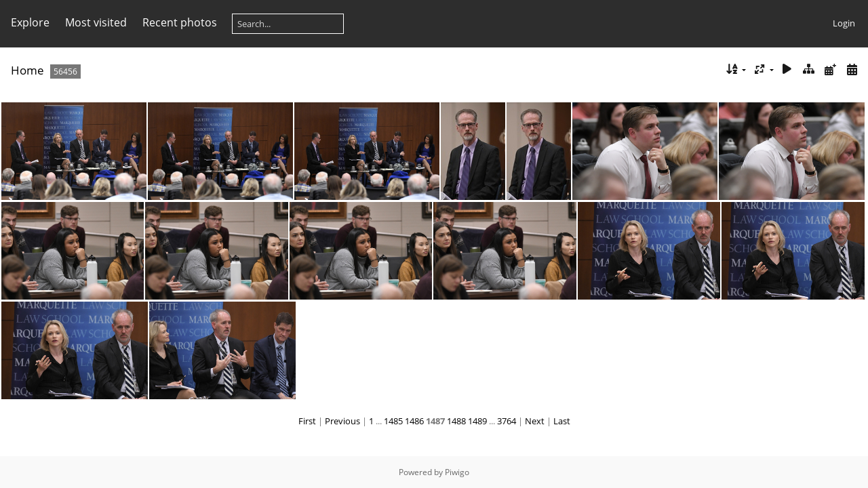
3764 (507, 421)
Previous (342, 421)
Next (535, 421)
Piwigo (457, 472)
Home (27, 70)
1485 (393, 421)
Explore (30, 22)
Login (844, 23)
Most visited (96, 22)
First (307, 421)
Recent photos (180, 22)
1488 (456, 421)
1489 (477, 421)
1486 (414, 421)
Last (562, 421)
